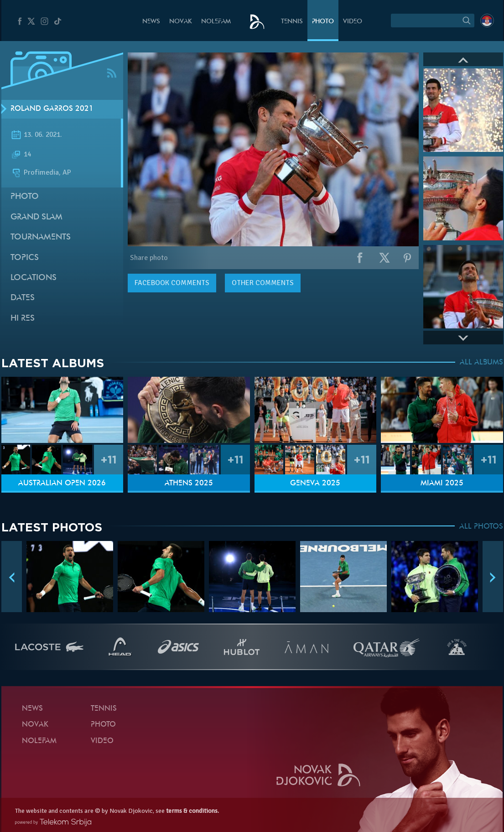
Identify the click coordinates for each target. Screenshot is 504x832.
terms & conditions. (192, 811)
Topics (25, 258)
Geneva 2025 (315, 484)
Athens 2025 (189, 484)
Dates (23, 298)
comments (172, 283)
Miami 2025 (442, 484)
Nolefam (216, 22)
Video (353, 22)
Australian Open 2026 (62, 484)
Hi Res (23, 319)
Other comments (263, 283)
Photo (323, 22)
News (151, 22)
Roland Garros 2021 (52, 109)
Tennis (292, 22)
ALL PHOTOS (481, 527)
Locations (34, 278)
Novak (181, 22)
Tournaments (41, 237)
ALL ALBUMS (481, 363)
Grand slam (36, 217)
